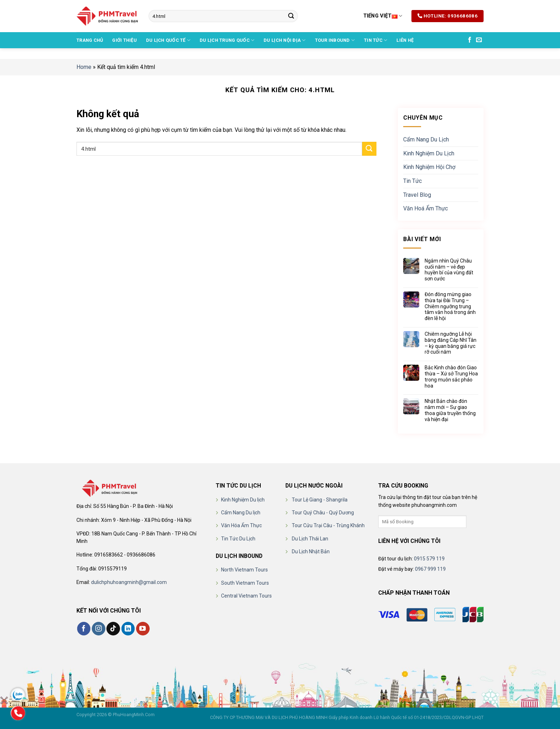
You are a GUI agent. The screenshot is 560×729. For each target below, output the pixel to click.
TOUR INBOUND (335, 40)
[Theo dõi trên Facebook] (470, 40)
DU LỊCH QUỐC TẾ (168, 40)
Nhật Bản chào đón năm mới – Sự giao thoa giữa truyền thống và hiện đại (450, 410)
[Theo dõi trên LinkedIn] (128, 629)
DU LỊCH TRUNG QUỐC (227, 40)
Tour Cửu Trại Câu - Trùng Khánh (328, 525)
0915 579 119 (429, 559)
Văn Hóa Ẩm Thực (241, 525)
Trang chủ (90, 40)
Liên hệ (405, 40)
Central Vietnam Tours (246, 596)
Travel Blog (417, 194)
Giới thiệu (124, 40)
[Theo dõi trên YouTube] (143, 629)
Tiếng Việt (383, 16)
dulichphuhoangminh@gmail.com (129, 582)
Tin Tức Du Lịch (238, 539)
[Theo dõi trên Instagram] (99, 629)
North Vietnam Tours (244, 570)
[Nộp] (291, 16)
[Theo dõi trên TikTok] (113, 629)
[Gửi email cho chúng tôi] (479, 40)
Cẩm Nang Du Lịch (426, 139)
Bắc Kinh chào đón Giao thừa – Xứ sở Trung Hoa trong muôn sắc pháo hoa (451, 376)
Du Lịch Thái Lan (310, 539)
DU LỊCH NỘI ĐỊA (284, 40)
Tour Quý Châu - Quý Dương (323, 513)
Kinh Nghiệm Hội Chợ (429, 167)
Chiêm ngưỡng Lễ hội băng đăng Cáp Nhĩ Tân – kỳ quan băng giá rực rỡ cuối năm (451, 343)
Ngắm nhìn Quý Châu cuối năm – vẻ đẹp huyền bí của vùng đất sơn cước (449, 270)
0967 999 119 (430, 569)
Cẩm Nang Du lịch (241, 513)
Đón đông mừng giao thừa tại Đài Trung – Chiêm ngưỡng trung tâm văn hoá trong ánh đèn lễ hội (450, 306)
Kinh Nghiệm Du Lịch (429, 153)
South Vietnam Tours (245, 583)
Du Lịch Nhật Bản (311, 551)
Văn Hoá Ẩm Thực (426, 208)
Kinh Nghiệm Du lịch (243, 500)
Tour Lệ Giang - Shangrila (320, 500)
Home (84, 67)
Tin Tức (376, 40)
